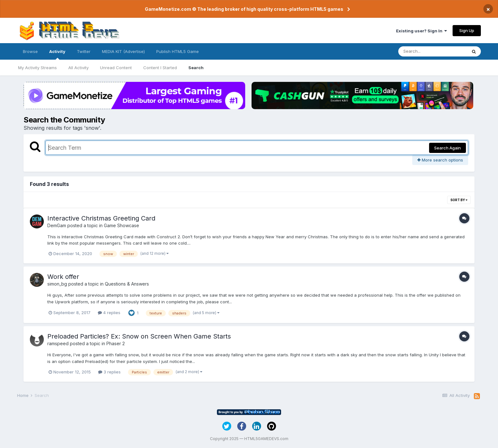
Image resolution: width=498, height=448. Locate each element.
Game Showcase (121, 225)
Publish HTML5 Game (178, 51)
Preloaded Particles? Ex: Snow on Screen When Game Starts (139, 336)
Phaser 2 (116, 343)
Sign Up (467, 30)
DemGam (57, 225)
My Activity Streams (37, 68)
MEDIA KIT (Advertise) (123, 51)
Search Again (448, 148)
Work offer (63, 277)
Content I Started (160, 68)
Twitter (84, 51)
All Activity (78, 68)
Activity (57, 54)
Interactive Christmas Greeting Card (101, 218)
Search (196, 68)
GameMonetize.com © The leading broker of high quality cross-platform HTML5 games (244, 9)
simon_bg (57, 284)
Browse (30, 51)
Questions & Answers (127, 284)
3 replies (109, 372)
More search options (440, 160)
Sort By (459, 200)
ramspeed (58, 343)
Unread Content (116, 68)
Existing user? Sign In (421, 31)
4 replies (109, 313)
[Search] (433, 51)
